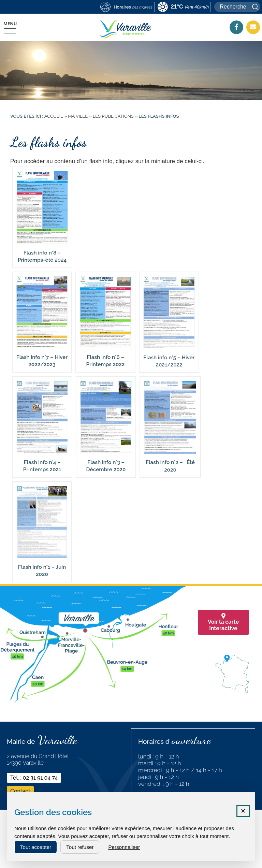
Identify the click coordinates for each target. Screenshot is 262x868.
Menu (10, 24)
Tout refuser (80, 847)
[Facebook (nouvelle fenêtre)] (236, 27)
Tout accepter (36, 847)
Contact (20, 791)
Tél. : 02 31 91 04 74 (34, 778)
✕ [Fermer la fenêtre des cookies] (243, 811)
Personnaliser (124, 847)
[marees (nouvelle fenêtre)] (126, 7)
